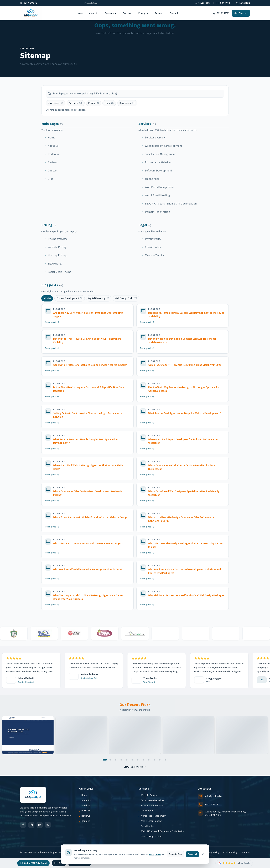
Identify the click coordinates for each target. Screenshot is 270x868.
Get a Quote (29, 3)
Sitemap (246, 853)
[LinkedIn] (40, 825)
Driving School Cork (84, 678)
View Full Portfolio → (135, 767)
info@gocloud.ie (210, 796)
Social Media (147, 826)
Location (243, 3)
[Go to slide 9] (149, 760)
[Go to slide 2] (110, 760)
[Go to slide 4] (121, 760)
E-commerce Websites (152, 800)
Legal (109, 103)
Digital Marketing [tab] (99, 298)
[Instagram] (31, 825)
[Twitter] (48, 825)
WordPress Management (153, 816)
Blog (59, 863)
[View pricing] (116, 3)
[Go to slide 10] (154, 760)
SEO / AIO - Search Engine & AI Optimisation (163, 831)
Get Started (241, 13)
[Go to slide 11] (160, 760)
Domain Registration (151, 837)
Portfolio (128, 13)
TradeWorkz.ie (145, 682)
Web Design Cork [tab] (126, 298)
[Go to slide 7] (138, 760)
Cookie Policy (230, 853)
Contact (223, 3)
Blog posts (127, 103)
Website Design (149, 795)
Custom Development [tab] (70, 298)
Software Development (153, 806)
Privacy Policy (212, 853)
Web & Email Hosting (151, 821)
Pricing (144, 13)
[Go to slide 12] (165, 760)
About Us (94, 13)
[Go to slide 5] (127, 760)
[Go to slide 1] (105, 760)
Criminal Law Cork (21, 682)
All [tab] (47, 298)
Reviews (159, 13)
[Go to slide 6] (132, 760)
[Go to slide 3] (116, 760)
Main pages (55, 103)
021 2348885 (221, 13)
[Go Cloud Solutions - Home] (31, 13)
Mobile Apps (147, 811)
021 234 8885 (203, 3)
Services (111, 13)
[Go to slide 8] (143, 760)
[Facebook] (23, 825)
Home (80, 13)
